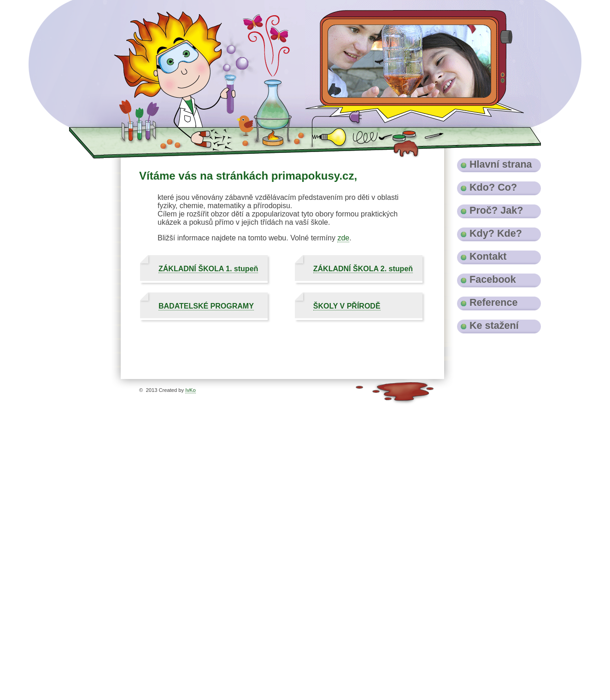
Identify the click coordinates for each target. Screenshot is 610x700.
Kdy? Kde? (496, 233)
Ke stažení (494, 325)
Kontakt (488, 256)
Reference (493, 302)
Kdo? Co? (493, 187)
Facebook (493, 279)
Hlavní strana (501, 164)
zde (343, 238)
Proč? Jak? (496, 210)
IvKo (190, 390)
